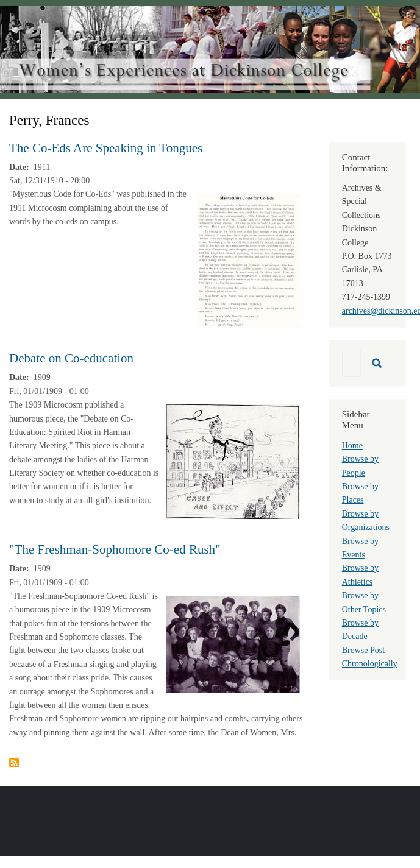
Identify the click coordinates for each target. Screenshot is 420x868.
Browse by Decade (360, 630)
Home (352, 446)
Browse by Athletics (360, 575)
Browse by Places (360, 493)
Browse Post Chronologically (370, 657)
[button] (248, 260)
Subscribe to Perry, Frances (14, 763)
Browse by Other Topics (364, 602)
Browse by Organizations (366, 520)
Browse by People (360, 466)
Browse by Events (360, 548)
